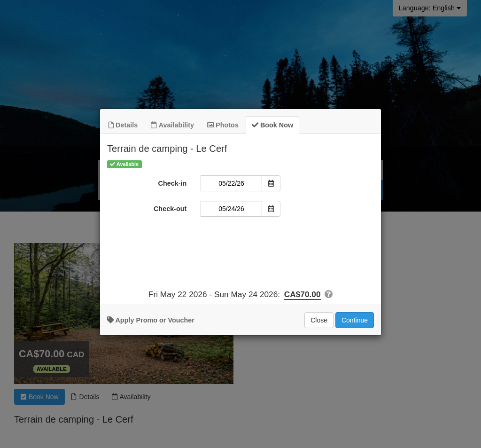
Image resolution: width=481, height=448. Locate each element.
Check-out (170, 211)
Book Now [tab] (272, 127)
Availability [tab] (172, 127)
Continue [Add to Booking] (355, 322)
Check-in (173, 185)
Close (319, 322)
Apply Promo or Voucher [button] (151, 322)
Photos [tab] (223, 127)
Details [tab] (123, 127)
